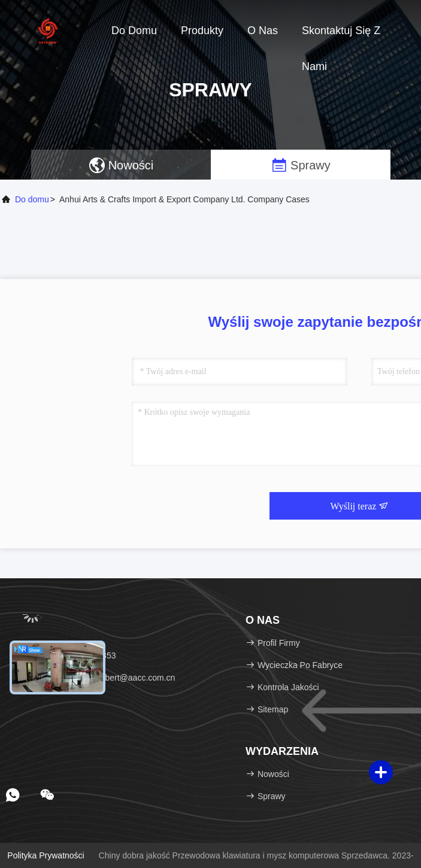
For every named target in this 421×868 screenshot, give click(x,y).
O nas (263, 31)
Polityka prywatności (46, 855)
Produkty (202, 31)
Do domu (134, 31)
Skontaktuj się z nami (341, 37)
